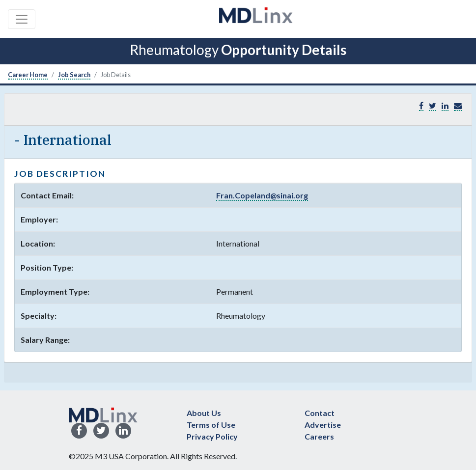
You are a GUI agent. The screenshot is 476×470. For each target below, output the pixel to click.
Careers (319, 436)
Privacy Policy (212, 436)
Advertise (323, 425)
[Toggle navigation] (22, 19)
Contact (320, 413)
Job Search (74, 75)
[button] (458, 106)
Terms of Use (211, 425)
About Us (204, 413)
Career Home (28, 75)
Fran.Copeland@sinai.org (262, 195)
